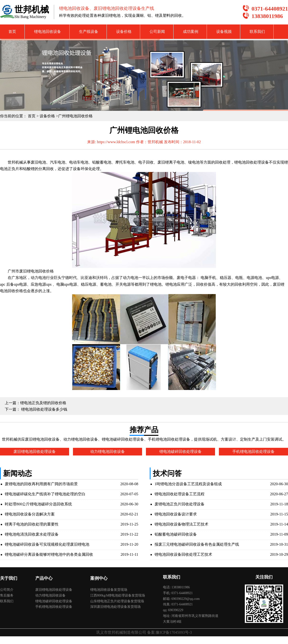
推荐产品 (144, 430)
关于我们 (9, 578)
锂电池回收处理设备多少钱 (44, 409)
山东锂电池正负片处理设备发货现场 (117, 601)
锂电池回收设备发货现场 (109, 590)
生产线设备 (89, 32)
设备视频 (224, 32)
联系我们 (257, 32)
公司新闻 (157, 32)
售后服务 (7, 595)
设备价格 (124, 32)
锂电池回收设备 (48, 32)
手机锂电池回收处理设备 (54, 607)
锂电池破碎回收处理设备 (54, 601)
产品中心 (44, 578)
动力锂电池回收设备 (50, 595)
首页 (12, 32)
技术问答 (167, 473)
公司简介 (7, 590)
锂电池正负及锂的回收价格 (43, 403)
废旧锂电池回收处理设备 (54, 590)
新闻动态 (18, 473)
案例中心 (99, 578)
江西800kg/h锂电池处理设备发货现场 (118, 595)
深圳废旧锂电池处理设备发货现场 (115, 607)
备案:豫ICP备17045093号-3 (170, 632)
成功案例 (191, 32)
